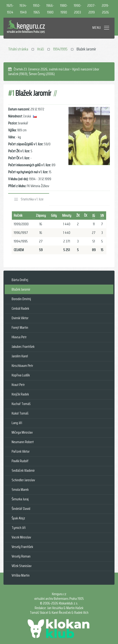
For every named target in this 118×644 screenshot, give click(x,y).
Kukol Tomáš (20, 413)
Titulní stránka (18, 49)
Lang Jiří (17, 423)
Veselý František (22, 547)
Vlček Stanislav (22, 566)
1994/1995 (60, 49)
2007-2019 (91, 9)
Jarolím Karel (20, 356)
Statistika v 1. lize (32, 199)
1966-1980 (50, 9)
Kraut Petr (18, 385)
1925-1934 (10, 9)
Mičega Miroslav (22, 432)
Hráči (41, 49)
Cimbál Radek (20, 308)
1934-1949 (23, 9)
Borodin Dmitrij (21, 299)
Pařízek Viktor (21, 451)
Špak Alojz (18, 518)
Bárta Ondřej (20, 280)
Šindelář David (21, 509)
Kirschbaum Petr (22, 366)
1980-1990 (64, 9)
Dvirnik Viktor (20, 318)
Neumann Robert (23, 442)
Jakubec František (23, 347)
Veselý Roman (21, 556)
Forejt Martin (20, 327)
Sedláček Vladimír (23, 470)
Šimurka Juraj (20, 499)
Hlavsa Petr (19, 337)
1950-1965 (37, 9)
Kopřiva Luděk (21, 375)
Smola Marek (20, 490)
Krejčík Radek (20, 394)
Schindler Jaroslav (23, 480)
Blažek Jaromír (21, 289)
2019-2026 (105, 9)
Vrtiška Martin (21, 575)
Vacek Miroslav (21, 537)
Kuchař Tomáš (21, 404)
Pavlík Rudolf (20, 461)
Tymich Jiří (19, 528)
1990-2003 (78, 9)
